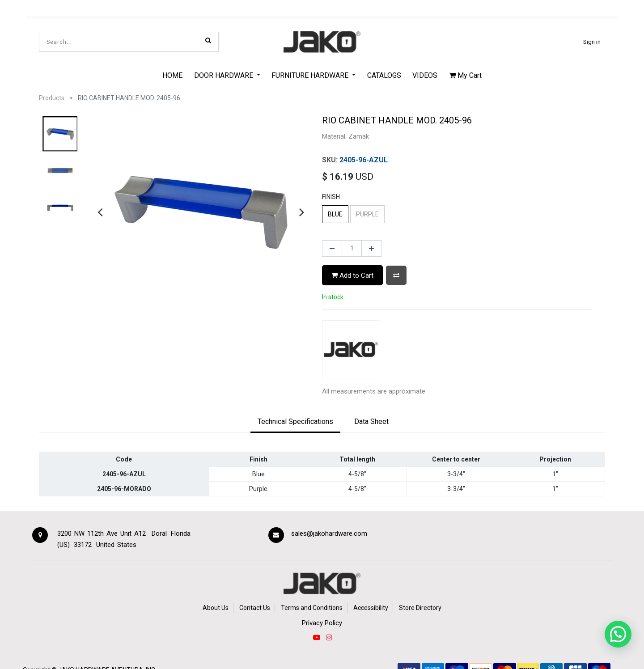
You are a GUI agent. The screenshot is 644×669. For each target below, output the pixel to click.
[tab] (295, 422)
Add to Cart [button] (352, 275)
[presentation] (100, 212)
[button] (396, 275)
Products (52, 98)
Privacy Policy (322, 623)
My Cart (465, 75)
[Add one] (371, 249)
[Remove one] (332, 249)
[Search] (208, 40)
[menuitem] (172, 75)
